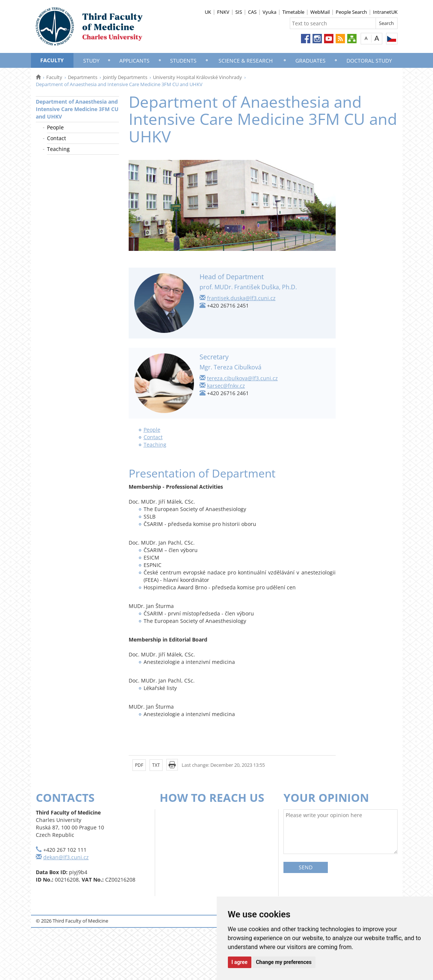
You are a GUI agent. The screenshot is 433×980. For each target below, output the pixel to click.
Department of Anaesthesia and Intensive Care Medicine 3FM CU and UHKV (77, 109)
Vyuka (269, 12)
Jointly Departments (125, 77)
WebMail (320, 12)
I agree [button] (240, 962)
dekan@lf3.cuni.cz (66, 857)
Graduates (310, 61)
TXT (156, 765)
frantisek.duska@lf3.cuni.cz (241, 298)
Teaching (58, 149)
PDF (139, 765)
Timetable (293, 12)
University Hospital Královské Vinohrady (197, 77)
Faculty (52, 60)
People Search (351, 12)
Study (91, 61)
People (55, 127)
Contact (57, 138)
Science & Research (246, 61)
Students (183, 61)
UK (208, 12)
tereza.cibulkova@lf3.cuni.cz (242, 378)
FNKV (223, 12)
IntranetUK (385, 12)
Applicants (134, 61)
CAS (252, 12)
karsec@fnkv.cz (226, 386)
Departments (83, 77)
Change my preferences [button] (284, 962)
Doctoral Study (369, 61)
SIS (239, 12)
